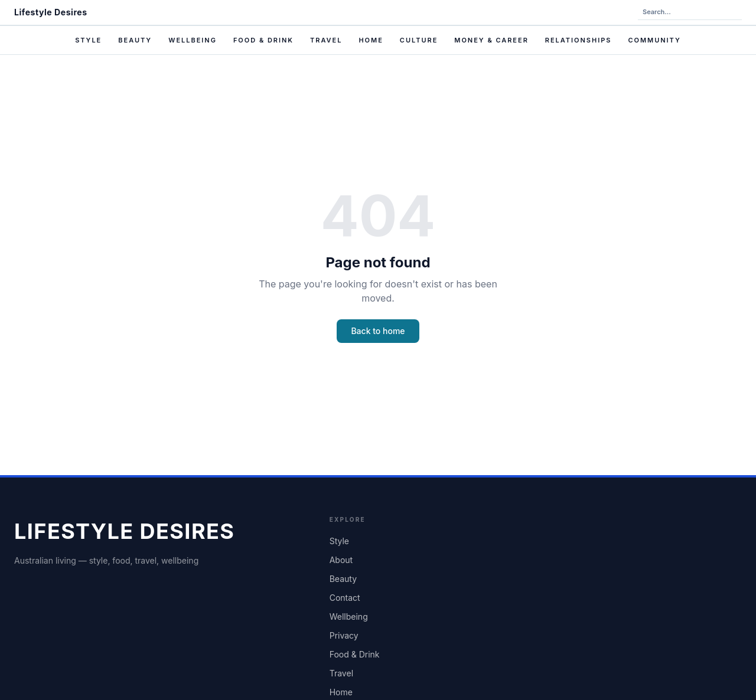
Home (371, 40)
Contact (345, 598)
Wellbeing (193, 40)
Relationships (579, 40)
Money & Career (491, 40)
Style (88, 40)
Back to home (378, 331)
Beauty (135, 40)
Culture (419, 40)
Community (654, 40)
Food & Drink (263, 40)
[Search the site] (690, 12)
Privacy (344, 635)
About (341, 560)
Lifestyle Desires (51, 12)
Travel (326, 40)
